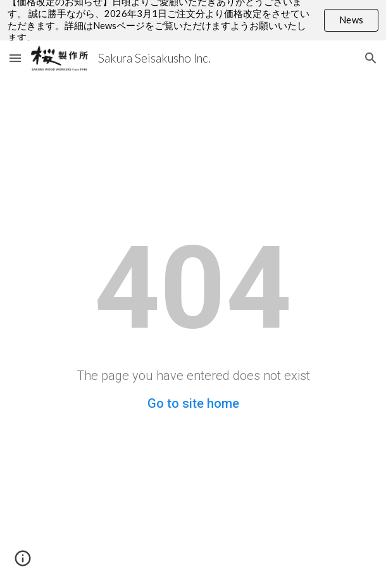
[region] (193, 20)
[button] (15, 58)
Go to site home (193, 403)
